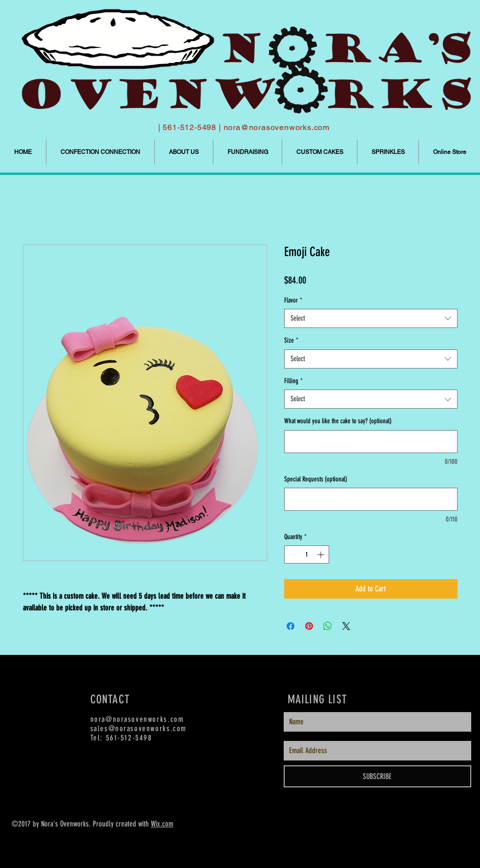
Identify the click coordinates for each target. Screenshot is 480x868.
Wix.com (162, 824)
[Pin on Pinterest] (309, 626)
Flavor (293, 300)
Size (291, 340)
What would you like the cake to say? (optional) (338, 421)
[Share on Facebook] (291, 626)
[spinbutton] (307, 554)
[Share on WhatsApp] (328, 626)
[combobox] (371, 318)
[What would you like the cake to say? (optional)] (371, 442)
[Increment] (322, 554)
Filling (293, 381)
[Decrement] (292, 554)
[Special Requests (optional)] (371, 499)
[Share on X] (346, 626)
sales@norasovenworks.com (138, 728)
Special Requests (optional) (316, 479)
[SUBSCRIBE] (377, 776)
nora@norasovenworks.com (277, 127)
